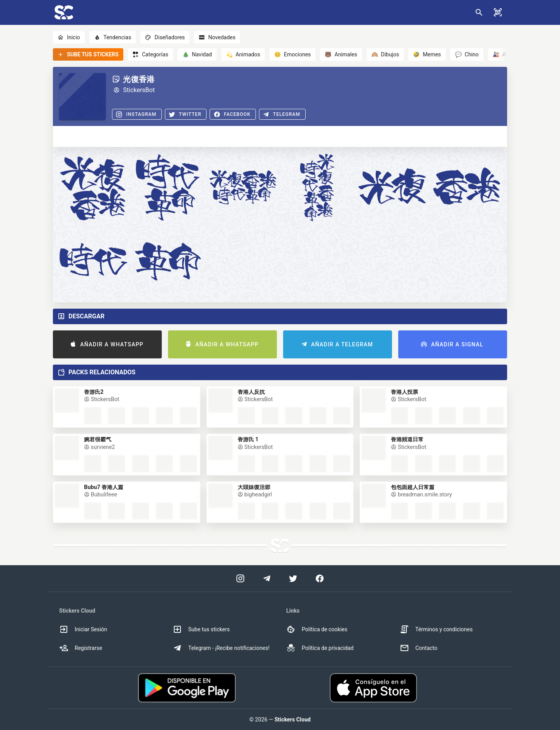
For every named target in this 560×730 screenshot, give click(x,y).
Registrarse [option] (81, 648)
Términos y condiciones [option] (436, 629)
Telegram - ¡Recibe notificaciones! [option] (221, 648)
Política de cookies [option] (317, 629)
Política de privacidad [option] (320, 648)
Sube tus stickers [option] (201, 629)
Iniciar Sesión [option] (83, 629)
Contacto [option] (419, 648)
